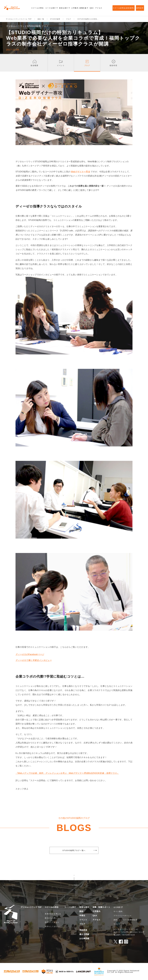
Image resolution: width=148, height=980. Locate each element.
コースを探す (70, 907)
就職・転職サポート (101, 907)
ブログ (82, 924)
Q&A (95, 916)
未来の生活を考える (53, 914)
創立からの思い (51, 918)
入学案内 (96, 911)
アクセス (96, 920)
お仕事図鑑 (84, 938)
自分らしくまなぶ (52, 922)
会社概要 (117, 907)
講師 (81, 911)
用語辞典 (83, 930)
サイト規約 (118, 911)
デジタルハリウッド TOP (31, 907)
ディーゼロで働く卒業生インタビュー (34, 660)
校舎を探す (84, 907)
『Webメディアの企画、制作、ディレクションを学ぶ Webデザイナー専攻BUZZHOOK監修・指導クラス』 (67, 773)
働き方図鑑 (84, 934)
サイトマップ (119, 924)
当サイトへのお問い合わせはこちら (128, 932)
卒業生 (82, 916)
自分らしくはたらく (53, 926)
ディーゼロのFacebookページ (30, 654)
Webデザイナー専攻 (81, 172)
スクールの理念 (52, 907)
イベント (83, 920)
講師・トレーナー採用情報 (124, 920)
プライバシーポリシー (123, 916)
